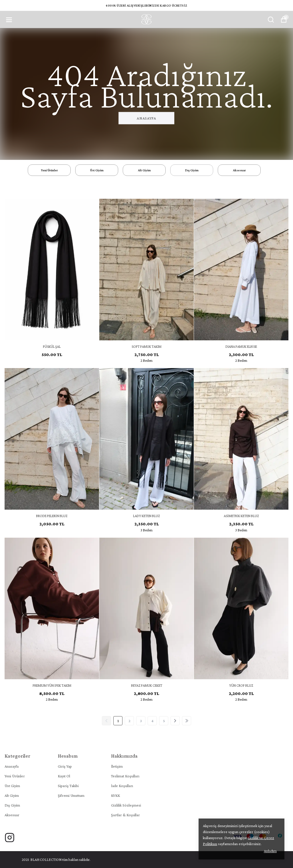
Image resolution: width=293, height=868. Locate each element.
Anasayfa (146, 118)
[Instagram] (10, 838)
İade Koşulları (122, 786)
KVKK (115, 795)
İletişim (117, 766)
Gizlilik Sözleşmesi (126, 805)
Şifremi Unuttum (71, 795)
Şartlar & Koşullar (125, 815)
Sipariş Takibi (68, 786)
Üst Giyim (12, 786)
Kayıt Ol (64, 776)
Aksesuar (12, 815)
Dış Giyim (12, 805)
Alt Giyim (12, 795)
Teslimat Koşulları (125, 776)
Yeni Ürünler (15, 776)
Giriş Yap (65, 766)
